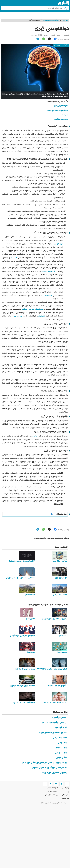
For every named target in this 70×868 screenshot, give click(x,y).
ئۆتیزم (35, 436)
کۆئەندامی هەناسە (48, 271)
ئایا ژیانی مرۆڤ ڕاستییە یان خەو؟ (54, 723)
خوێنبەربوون (58, 244)
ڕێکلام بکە (65, 791)
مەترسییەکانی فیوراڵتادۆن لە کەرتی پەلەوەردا (49, 768)
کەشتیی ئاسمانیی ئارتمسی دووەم (53, 733)
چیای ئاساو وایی (61, 753)
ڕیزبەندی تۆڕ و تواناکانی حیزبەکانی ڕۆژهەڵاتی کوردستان (45, 763)
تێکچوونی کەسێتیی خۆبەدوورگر (55, 773)
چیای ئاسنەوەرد (61, 748)
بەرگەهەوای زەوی (61, 106)
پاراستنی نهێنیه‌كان (51, 795)
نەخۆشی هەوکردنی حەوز (57, 111)
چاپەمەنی (64, 115)
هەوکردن (41, 316)
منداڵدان (14, 258)
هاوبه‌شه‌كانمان (53, 788)
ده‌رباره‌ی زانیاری (53, 791)
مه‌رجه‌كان (66, 795)
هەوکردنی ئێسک (61, 119)
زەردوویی (18, 316)
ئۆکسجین (48, 296)
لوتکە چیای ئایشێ (60, 738)
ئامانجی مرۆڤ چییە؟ (59, 718)
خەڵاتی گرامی (62, 758)
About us (65, 799)
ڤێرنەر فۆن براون (61, 728)
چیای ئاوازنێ (62, 743)
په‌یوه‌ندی (66, 788)
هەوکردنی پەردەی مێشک (33, 309)
